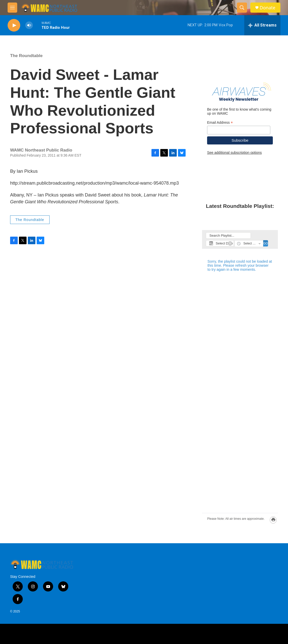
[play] (14, 25)
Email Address (220, 123)
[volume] (29, 25)
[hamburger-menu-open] (12, 8)
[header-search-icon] (242, 8)
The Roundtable (26, 56)
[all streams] (262, 25)
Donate (268, 8)
